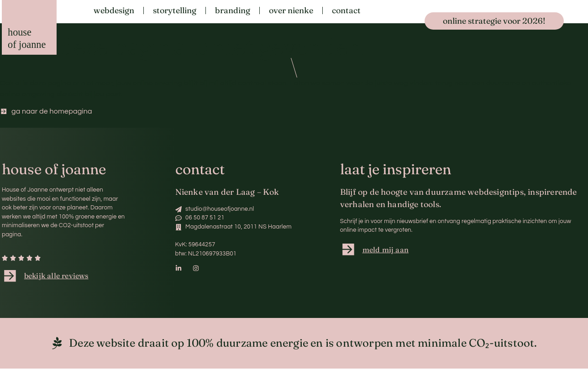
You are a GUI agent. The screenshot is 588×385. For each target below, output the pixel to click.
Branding (233, 10)
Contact (346, 10)
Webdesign (114, 10)
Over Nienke (291, 10)
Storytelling (175, 10)
